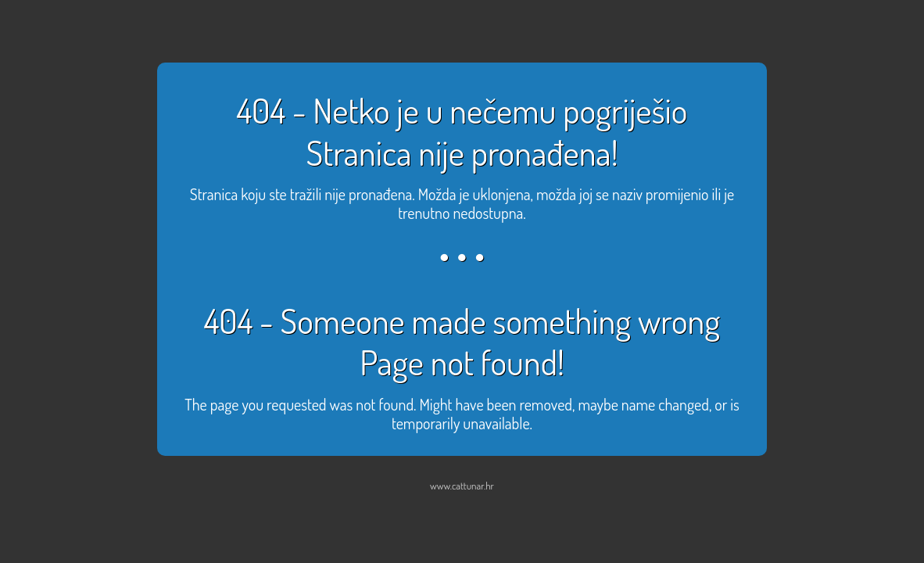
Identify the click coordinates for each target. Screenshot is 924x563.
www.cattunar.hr (462, 486)
